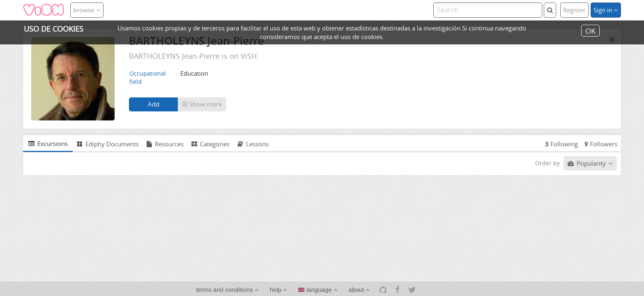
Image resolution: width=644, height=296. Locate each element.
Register (574, 10)
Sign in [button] (606, 10)
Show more (202, 104)
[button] (202, 104)
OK (590, 30)
